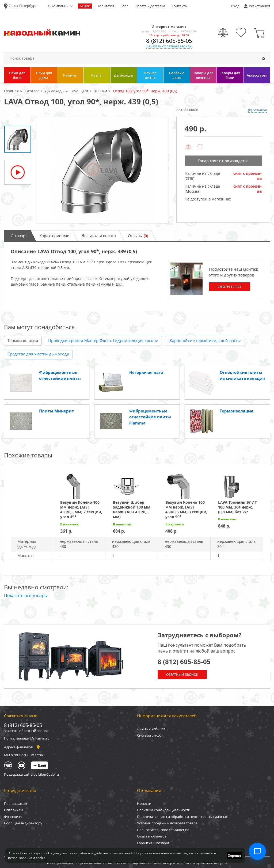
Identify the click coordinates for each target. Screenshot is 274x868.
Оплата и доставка (150, 6)
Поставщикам (16, 803)
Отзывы (138, 236)
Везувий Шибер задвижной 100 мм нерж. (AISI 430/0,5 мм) (132, 510)
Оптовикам (14, 810)
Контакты (180, 6)
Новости (144, 803)
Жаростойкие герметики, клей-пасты (205, 340)
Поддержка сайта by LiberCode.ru (31, 774)
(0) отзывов (257, 110)
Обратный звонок (182, 675)
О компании (58, 6)
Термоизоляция (23, 340)
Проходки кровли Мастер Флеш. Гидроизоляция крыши (103, 340)
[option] (102, 170)
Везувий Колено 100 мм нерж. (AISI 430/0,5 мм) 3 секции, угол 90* (186, 510)
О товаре (19, 236)
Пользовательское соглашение (163, 830)
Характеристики (55, 236)
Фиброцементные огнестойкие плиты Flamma (150, 417)
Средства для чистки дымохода (38, 354)
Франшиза (13, 817)
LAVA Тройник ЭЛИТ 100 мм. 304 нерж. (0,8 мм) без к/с (237, 507)
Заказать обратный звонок (169, 46)
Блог (124, 6)
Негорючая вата (146, 372)
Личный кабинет (151, 729)
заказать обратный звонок (26, 731)
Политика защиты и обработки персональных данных (182, 817)
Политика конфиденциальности (164, 810)
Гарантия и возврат (153, 843)
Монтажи (106, 6)
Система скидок (150, 735)
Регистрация (259, 6)
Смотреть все (230, 287)
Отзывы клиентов (152, 836)
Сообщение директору (23, 823)
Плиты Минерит (56, 411)
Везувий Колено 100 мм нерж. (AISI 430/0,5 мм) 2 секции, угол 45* (81, 510)
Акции (85, 6)
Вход (235, 6)
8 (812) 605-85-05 (169, 41)
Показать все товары (26, 596)
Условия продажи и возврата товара (167, 823)
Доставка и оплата (99, 236)
